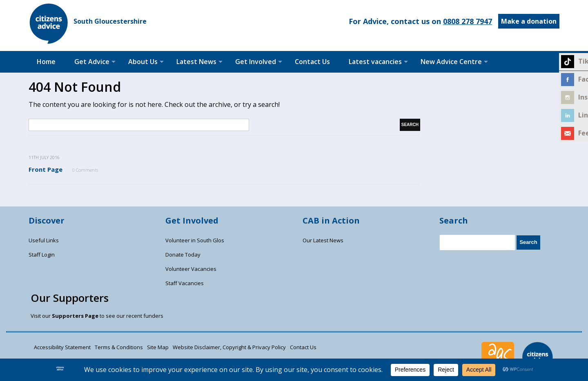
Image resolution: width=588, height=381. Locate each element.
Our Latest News (323, 240)
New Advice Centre (451, 62)
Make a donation (529, 21)
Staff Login (42, 255)
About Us (143, 62)
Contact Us (312, 62)
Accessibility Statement (62, 347)
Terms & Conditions (119, 347)
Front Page (46, 169)
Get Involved (256, 62)
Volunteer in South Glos (195, 240)
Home (46, 62)
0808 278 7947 (468, 21)
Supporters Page (75, 316)
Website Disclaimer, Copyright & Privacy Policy (229, 347)
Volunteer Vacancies (191, 269)
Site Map (158, 347)
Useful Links (44, 240)
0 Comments (85, 170)
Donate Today (183, 255)
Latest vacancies (375, 62)
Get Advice (92, 62)
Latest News (196, 62)
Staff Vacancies (185, 283)
